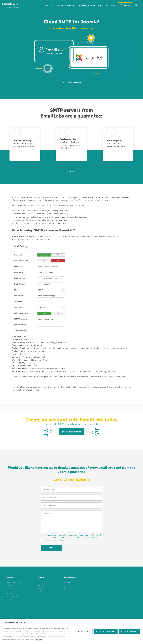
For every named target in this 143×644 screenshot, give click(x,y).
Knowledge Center (87, 5)
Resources (70, 5)
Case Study (41, 588)
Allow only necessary (106, 631)
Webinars (41, 585)
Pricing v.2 (10, 594)
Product (48, 5)
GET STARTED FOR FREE (72, 83)
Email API (10, 585)
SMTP (65, 585)
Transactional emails (14, 583)
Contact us (103, 5)
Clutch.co (10, 599)
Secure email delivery (14, 591)
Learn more (38, 640)
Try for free (125, 5)
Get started (67, 583)
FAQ (65, 594)
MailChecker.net (12, 597)
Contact (72, 172)
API (65, 588)
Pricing (60, 5)
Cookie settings (83, 631)
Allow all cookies (129, 631)
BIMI (39, 591)
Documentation (69, 591)
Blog (39, 583)
